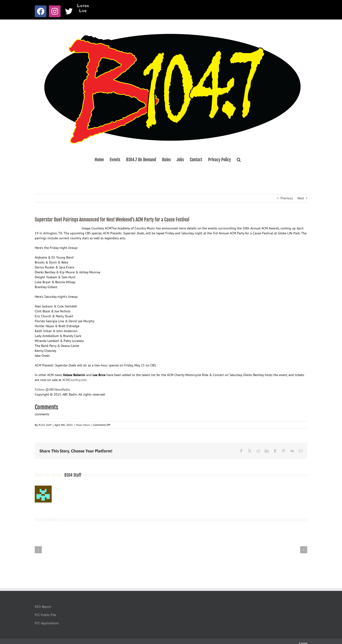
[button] (239, 160)
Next (301, 198)
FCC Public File (45, 615)
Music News (83, 425)
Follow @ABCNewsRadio (52, 389)
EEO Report (43, 607)
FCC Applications (47, 623)
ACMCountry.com (74, 380)
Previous (287, 198)
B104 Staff (45, 425)
